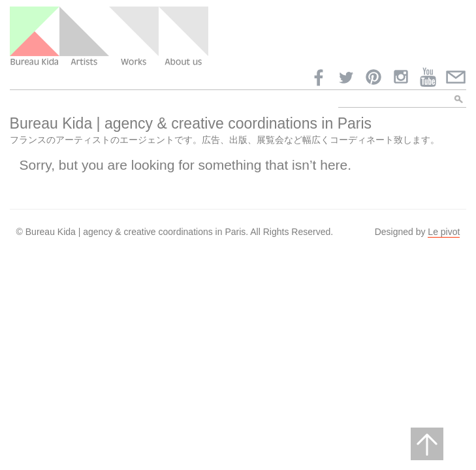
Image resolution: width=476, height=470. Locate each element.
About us (183, 37)
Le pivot (444, 232)
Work (134, 37)
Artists (84, 37)
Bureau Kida (35, 37)
